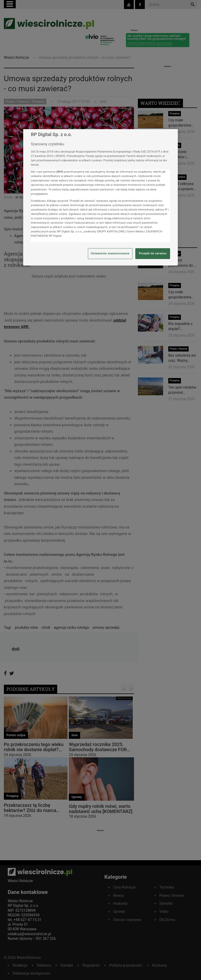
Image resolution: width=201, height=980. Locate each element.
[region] (100, 198)
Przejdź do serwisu (153, 254)
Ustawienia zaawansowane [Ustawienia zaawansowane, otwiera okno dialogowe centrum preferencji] (110, 254)
